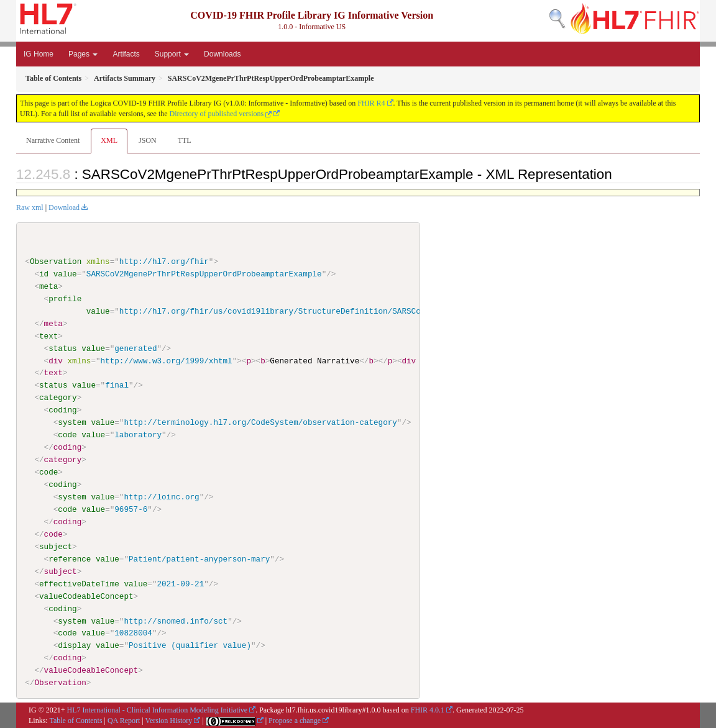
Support (172, 54)
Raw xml (30, 207)
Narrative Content (53, 140)
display (74, 645)
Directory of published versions (221, 114)
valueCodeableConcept (86, 596)
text (48, 335)
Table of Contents (76, 720)
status (62, 348)
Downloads (222, 54)
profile (65, 299)
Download (64, 207)
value (65, 274)
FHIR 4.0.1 (428, 710)
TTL (185, 140)
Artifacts (126, 54)
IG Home (39, 54)
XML (109, 140)
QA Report (124, 720)
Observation (56, 262)
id (44, 274)
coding (62, 410)
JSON (148, 140)
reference (70, 558)
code (67, 435)
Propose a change (295, 720)
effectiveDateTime (79, 583)
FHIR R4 (371, 103)
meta (48, 286)
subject (56, 546)
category (58, 398)
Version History (169, 720)
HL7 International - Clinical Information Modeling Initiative (158, 710)
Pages (83, 54)
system (72, 422)
